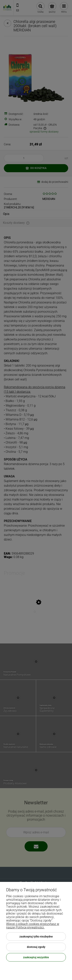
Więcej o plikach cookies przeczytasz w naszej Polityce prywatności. (33, 926)
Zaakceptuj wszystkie (36, 957)
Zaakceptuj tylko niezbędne (36, 937)
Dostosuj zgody (36, 947)
